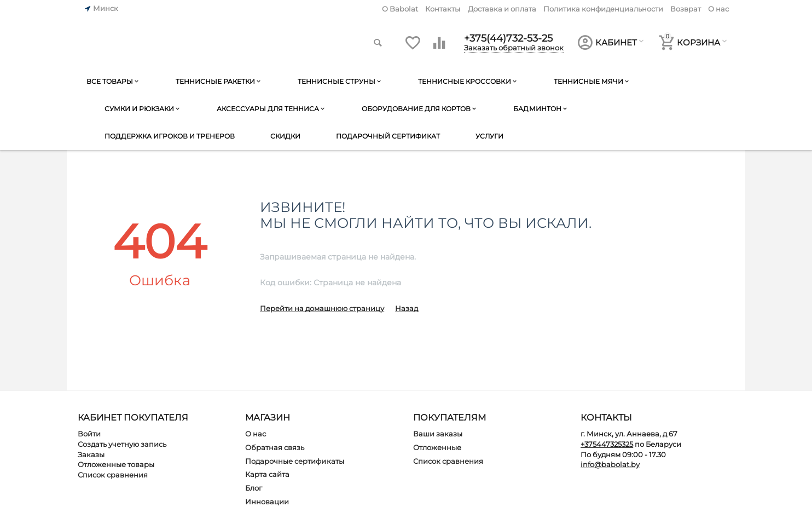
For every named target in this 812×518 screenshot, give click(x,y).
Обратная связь (275, 447)
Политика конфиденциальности (603, 9)
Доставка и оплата (502, 9)
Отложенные (437, 447)
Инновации (267, 502)
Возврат (686, 9)
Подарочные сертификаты (294, 461)
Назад (407, 308)
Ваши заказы (438, 434)
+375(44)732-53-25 (508, 38)
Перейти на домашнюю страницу (322, 308)
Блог (254, 488)
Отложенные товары (116, 464)
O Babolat (400, 9)
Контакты (443, 9)
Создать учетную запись (122, 444)
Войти (89, 434)
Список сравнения (113, 475)
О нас (718, 9)
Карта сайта (267, 474)
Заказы (91, 454)
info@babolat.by (610, 464)
